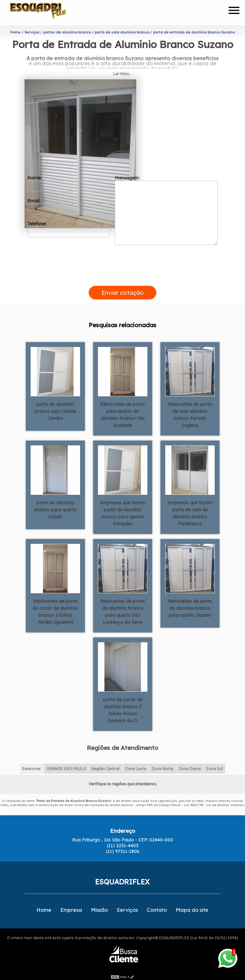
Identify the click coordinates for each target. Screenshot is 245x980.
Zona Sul (214, 766)
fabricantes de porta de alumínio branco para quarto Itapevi (190, 605)
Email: (69, 204)
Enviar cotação (122, 290)
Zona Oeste (190, 766)
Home (44, 907)
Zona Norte (162, 766)
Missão (99, 907)
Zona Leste (136, 766)
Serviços (127, 907)
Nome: (69, 181)
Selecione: (32, 766)
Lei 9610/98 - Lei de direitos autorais (214, 802)
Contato (157, 907)
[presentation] (122, 276)
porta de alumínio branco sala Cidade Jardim (55, 408)
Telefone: (69, 227)
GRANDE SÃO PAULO (66, 766)
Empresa (71, 907)
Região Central (106, 766)
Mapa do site (192, 907)
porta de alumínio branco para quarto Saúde (55, 507)
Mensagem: (166, 207)
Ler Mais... (122, 71)
